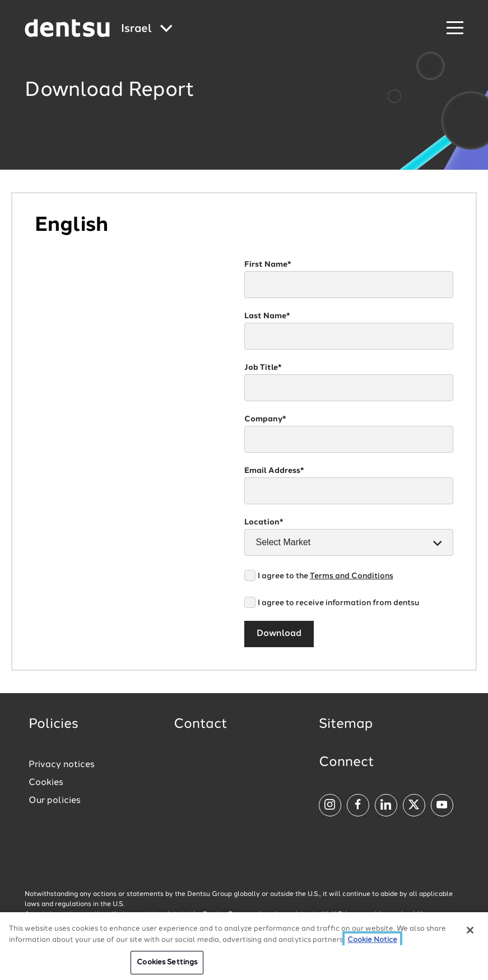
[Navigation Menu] (455, 28)
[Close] (470, 931)
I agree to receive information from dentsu (338, 603)
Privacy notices (62, 765)
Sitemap (346, 724)
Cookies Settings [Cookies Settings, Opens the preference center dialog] (167, 963)
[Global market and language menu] (147, 29)
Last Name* (267, 316)
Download (279, 634)
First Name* (268, 264)
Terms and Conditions (352, 576)
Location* (264, 522)
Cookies (46, 783)
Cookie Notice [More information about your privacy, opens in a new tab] (372, 940)
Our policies (55, 801)
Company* (265, 419)
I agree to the (326, 576)
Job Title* (263, 368)
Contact (201, 724)
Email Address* (274, 471)
